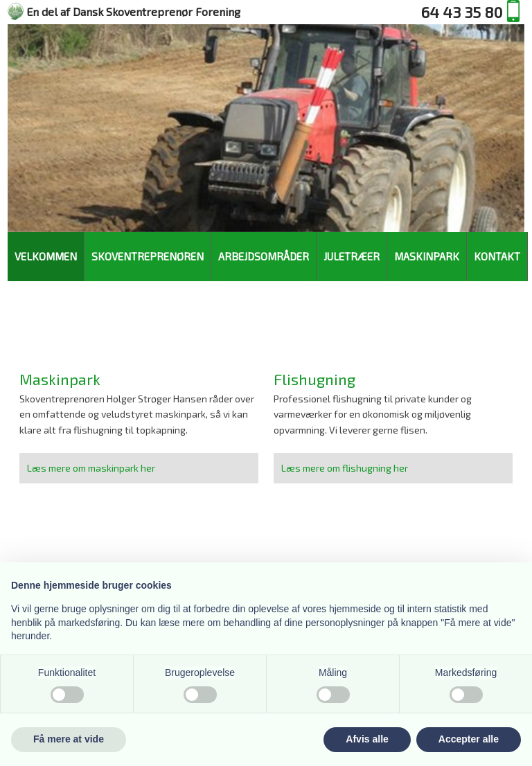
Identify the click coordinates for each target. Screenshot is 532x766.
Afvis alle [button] (367, 739)
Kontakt (497, 256)
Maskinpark (427, 256)
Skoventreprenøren (148, 256)
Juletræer (352, 256)
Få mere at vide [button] (69, 739)
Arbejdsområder (264, 256)
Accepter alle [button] (469, 739)
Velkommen (46, 256)
